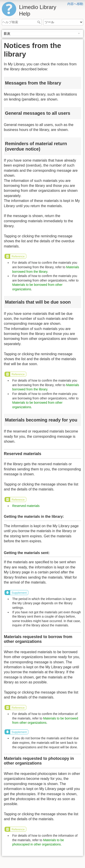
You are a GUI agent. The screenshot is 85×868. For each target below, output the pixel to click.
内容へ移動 (75, 4)
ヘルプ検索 (39, 22)
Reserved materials (26, 506)
